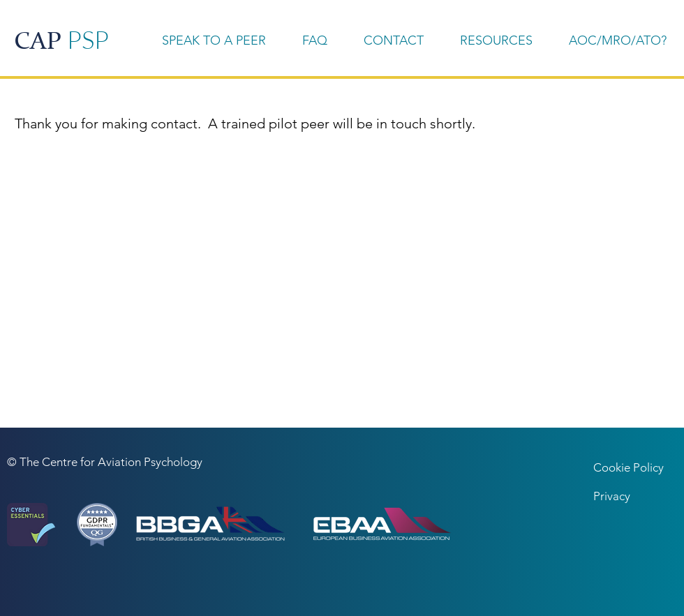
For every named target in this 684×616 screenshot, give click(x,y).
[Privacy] (632, 497)
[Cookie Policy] (634, 468)
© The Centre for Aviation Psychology (105, 462)
